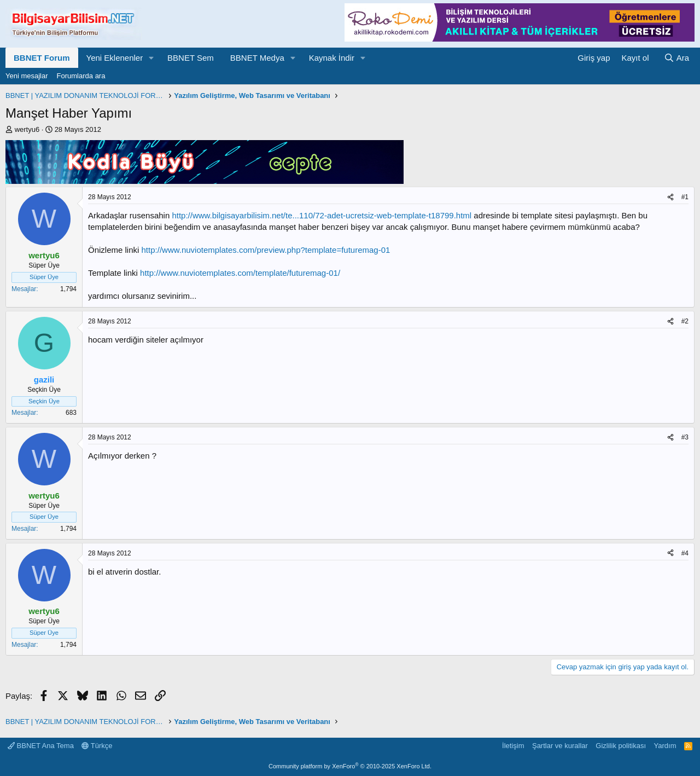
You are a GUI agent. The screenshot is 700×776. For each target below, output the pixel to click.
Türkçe (97, 746)
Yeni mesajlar (27, 76)
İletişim (513, 746)
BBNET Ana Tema (41, 746)
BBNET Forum (42, 58)
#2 (685, 321)
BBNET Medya (257, 58)
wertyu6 (27, 129)
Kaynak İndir (332, 58)
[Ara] (676, 58)
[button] (151, 58)
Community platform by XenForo (350, 766)
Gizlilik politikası (621, 746)
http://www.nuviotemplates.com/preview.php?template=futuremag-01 (266, 250)
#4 (685, 553)
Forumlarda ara (81, 76)
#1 (685, 197)
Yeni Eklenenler (115, 58)
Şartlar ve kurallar (560, 746)
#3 (685, 437)
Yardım (665, 746)
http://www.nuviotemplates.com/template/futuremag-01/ (240, 273)
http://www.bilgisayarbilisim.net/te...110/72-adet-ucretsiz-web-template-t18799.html (322, 215)
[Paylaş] (670, 197)
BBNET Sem (191, 58)
